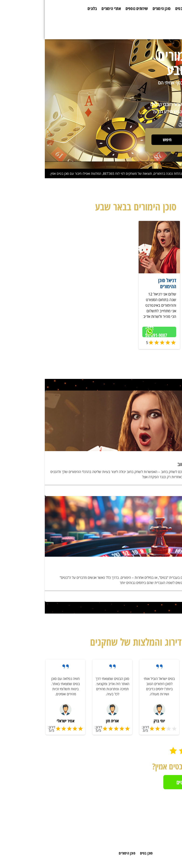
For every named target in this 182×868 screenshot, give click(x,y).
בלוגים (47, 8)
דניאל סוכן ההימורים (122, 283)
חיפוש (122, 140)
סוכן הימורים (117, 8)
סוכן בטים (137, 8)
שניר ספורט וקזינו (163, 280)
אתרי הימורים (66, 8)
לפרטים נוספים (165, 491)
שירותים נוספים (92, 8)
